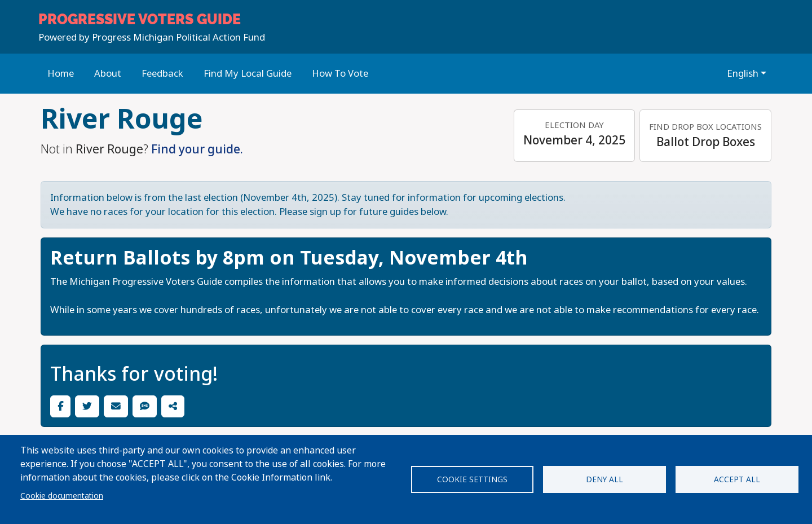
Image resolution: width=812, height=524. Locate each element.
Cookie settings (472, 479)
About (108, 74)
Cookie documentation (62, 496)
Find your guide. (197, 149)
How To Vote (340, 74)
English (743, 74)
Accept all (737, 479)
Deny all (604, 479)
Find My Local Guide (248, 74)
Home (61, 74)
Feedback (162, 74)
